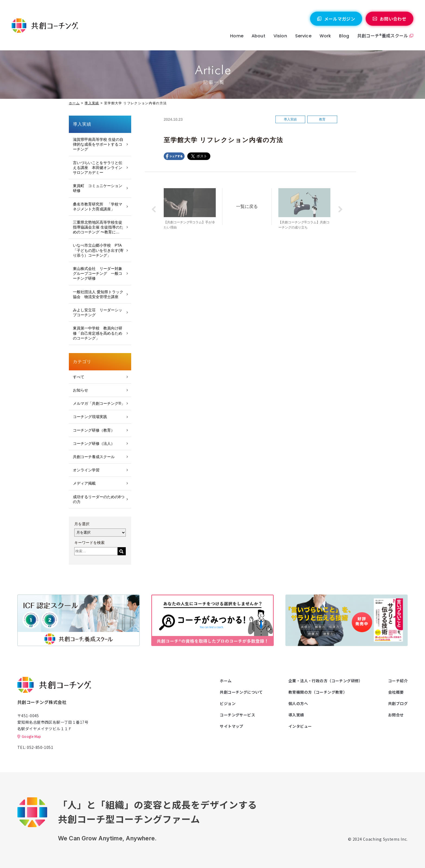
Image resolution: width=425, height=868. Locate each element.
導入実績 (92, 103)
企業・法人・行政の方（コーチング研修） (326, 681)
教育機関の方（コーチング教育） (318, 692)
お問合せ (396, 715)
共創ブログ (398, 703)
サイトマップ (232, 726)
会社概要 (396, 692)
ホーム (74, 103)
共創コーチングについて (241, 692)
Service (303, 36)
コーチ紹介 (398, 681)
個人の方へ (298, 703)
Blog (344, 36)
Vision (280, 36)
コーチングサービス (237, 715)
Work (325, 36)
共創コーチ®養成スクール (383, 35)
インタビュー (300, 726)
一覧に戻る (247, 206)
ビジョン (228, 703)
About (258, 36)
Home (237, 36)
